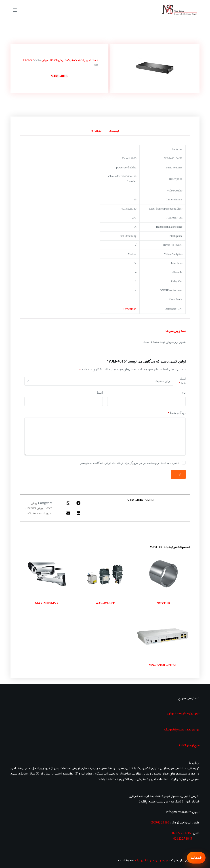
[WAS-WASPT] (105, 574)
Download (130, 309)
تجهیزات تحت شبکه (79, 60)
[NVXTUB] (163, 574)
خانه (96, 60)
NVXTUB (163, 603)
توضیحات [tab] (114, 131)
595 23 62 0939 (160, 822)
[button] (79, 503)
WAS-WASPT (105, 603)
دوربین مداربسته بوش (183, 713)
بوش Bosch (57, 60)
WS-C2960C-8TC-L (163, 665)
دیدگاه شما (177, 413)
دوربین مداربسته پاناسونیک (182, 729)
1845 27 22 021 (183, 838)
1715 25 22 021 (182, 833)
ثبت (178, 474)
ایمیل (99, 393)
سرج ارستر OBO (189, 745)
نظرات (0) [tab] (96, 131)
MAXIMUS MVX (47, 603)
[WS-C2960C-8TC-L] (163, 636)
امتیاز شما (182, 381)
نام (184, 393)
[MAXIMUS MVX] (47, 574)
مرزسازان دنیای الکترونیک (152, 860)
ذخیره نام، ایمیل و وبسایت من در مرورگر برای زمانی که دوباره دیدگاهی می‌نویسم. (129, 463)
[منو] (15, 10)
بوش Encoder (34, 508)
